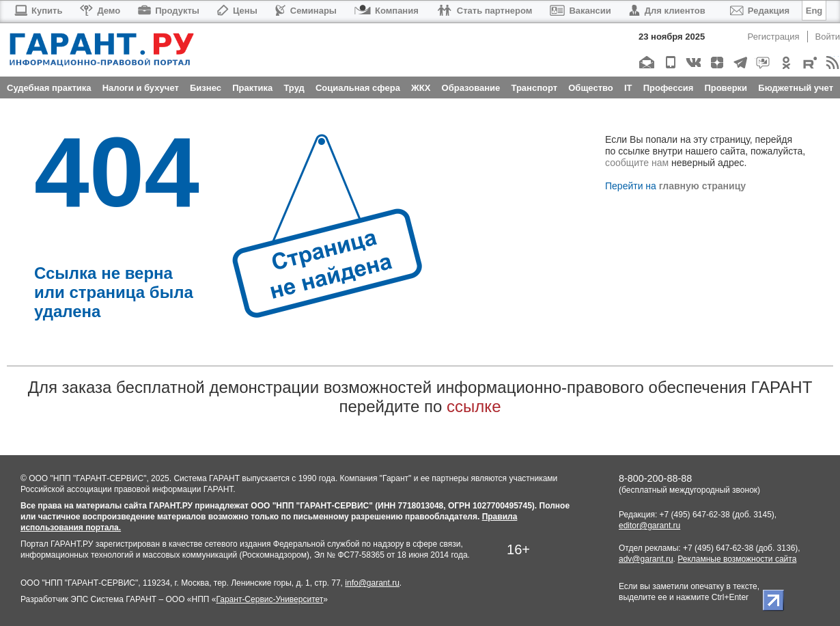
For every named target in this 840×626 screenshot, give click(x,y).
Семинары (306, 11)
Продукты (169, 11)
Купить (38, 11)
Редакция (760, 11)
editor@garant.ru (649, 526)
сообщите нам (637, 163)
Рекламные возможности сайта (737, 559)
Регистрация (774, 37)
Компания (387, 11)
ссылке (474, 406)
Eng (814, 11)
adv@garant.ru (646, 559)
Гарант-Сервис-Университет (269, 599)
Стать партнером (485, 11)
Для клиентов (667, 11)
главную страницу (702, 186)
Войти (828, 37)
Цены (237, 11)
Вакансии (580, 11)
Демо (100, 11)
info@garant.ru (372, 583)
